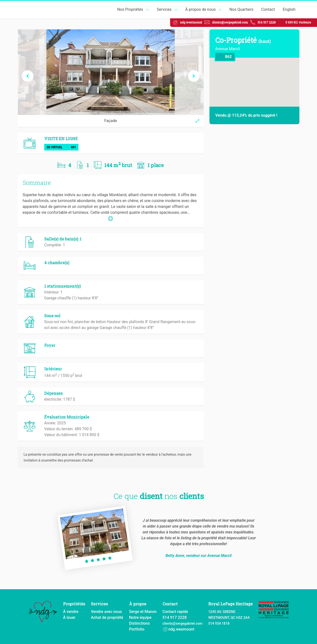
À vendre (71, 612)
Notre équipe (140, 617)
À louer (69, 617)
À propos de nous (201, 9)
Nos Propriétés (130, 9)
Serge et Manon (143, 612)
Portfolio (137, 629)
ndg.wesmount (178, 629)
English (289, 9)
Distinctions (139, 623)
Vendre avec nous (106, 612)
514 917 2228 (267, 22)
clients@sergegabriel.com (230, 22)
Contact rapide (175, 612)
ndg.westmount (191, 22)
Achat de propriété (107, 617)
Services (164, 9)
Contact (268, 9)
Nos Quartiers (241, 9)
